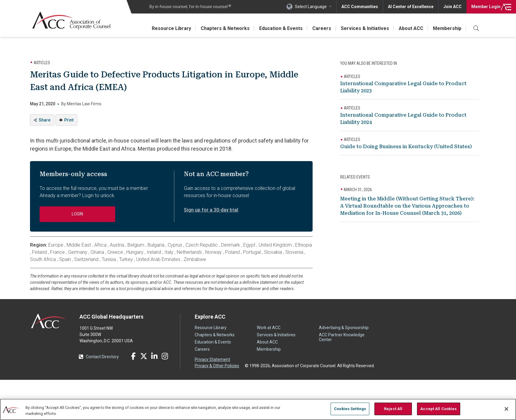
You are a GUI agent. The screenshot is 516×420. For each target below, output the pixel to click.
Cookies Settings (350, 409)
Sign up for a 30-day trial (211, 210)
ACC (49, 321)
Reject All (393, 409)
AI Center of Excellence (411, 7)
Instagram (165, 356)
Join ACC (453, 7)
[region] (258, 409)
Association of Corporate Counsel (71, 21)
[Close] (506, 409)
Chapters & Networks (225, 28)
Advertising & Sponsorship (344, 328)
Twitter (144, 356)
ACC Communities (360, 7)
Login (486, 7)
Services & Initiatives (365, 28)
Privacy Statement (212, 359)
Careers (322, 28)
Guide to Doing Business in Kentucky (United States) (406, 147)
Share (45, 120)
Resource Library (171, 28)
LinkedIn (154, 356)
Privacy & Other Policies (217, 366)
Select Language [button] (311, 7)
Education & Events (281, 28)
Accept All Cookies (438, 409)
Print (69, 120)
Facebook (133, 356)
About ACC (411, 28)
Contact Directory (102, 357)
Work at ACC (269, 328)
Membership (447, 28)
